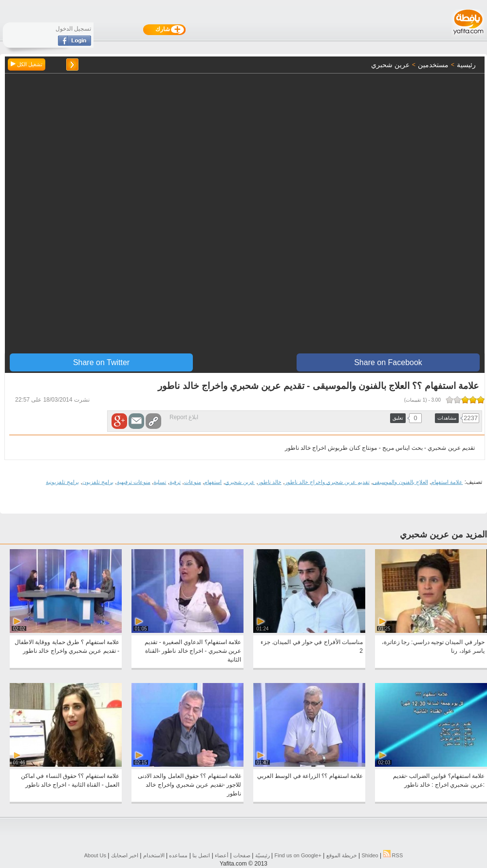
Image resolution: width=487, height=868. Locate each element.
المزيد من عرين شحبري (443, 535)
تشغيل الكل (27, 64)
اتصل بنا (201, 855)
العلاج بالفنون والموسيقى (400, 482)
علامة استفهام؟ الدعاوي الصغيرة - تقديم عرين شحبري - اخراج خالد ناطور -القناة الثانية (193, 651)
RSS (393, 855)
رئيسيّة (262, 855)
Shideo (370, 855)
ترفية (175, 482)
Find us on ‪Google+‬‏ (298, 855)
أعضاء (222, 855)
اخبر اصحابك (125, 855)
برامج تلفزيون (98, 482)
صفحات (242, 855)
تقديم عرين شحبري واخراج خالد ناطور (327, 482)
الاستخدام (154, 855)
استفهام (213, 482)
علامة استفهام (447, 482)
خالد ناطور (270, 482)
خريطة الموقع (342, 855)
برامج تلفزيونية (62, 482)
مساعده (178, 855)
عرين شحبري (240, 482)
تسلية (160, 482)
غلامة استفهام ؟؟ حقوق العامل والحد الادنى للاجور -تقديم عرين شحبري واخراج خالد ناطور (189, 785)
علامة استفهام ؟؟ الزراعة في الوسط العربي (310, 776)
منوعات (193, 482)
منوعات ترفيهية (134, 482)
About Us (95, 855)
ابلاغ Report (184, 417)
